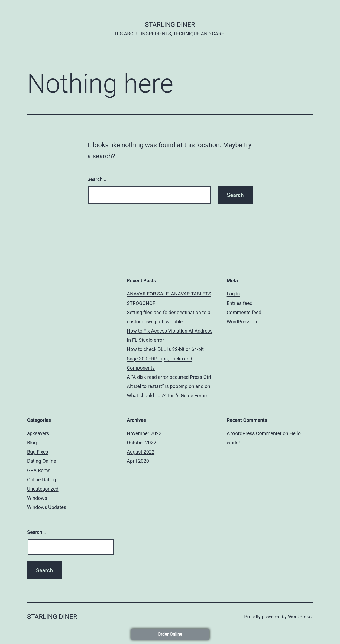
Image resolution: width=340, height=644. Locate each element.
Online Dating (42, 480)
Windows (37, 498)
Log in (233, 294)
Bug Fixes (38, 452)
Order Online (170, 634)
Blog (32, 443)
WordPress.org (243, 322)
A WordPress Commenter (254, 433)
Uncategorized (43, 489)
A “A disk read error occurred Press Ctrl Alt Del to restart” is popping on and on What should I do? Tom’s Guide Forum (169, 386)
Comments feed (244, 312)
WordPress (300, 617)
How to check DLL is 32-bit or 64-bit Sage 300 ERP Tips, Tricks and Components (165, 358)
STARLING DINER (170, 25)
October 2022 (141, 443)
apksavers (38, 433)
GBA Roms (39, 470)
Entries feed (240, 303)
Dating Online (42, 461)
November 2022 (144, 433)
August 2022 (141, 452)
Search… (97, 179)
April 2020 (138, 461)
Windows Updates (47, 507)
